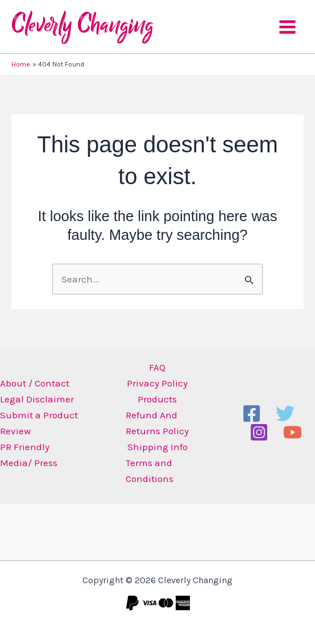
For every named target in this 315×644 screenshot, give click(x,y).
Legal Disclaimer (37, 399)
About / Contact (35, 383)
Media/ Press (29, 463)
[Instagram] (259, 432)
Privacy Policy (157, 383)
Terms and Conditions (150, 471)
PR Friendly (25, 447)
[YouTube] (293, 432)
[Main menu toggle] (287, 27)
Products (157, 399)
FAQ (157, 367)
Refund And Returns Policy (157, 423)
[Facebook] (252, 414)
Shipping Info (157, 447)
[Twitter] (285, 414)
